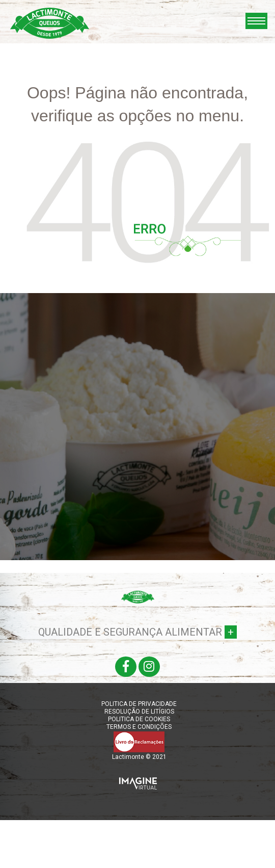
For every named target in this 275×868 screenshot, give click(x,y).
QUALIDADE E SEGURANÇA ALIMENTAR (137, 632)
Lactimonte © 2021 (139, 757)
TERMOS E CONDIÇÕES (139, 727)
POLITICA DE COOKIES (139, 719)
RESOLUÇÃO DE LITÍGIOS (139, 712)
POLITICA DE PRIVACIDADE (139, 704)
